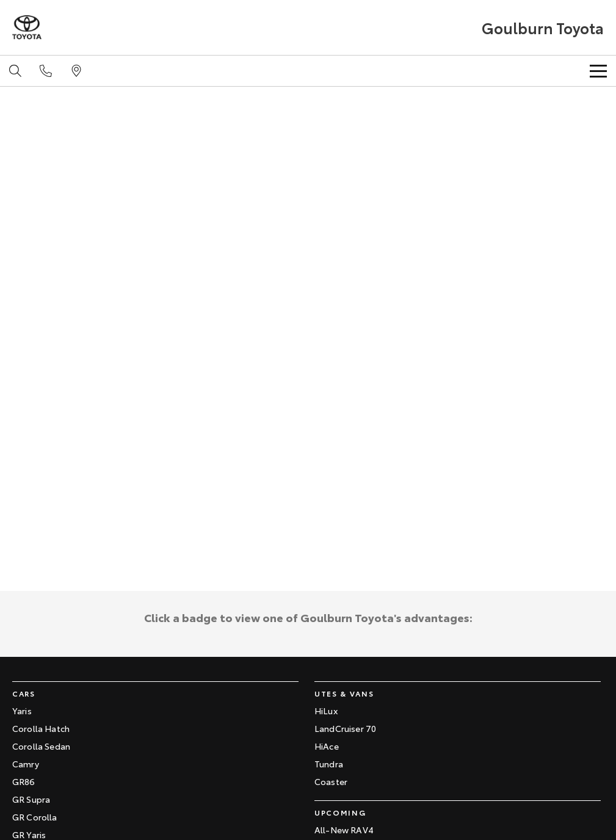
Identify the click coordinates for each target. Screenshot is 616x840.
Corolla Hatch (41, 728)
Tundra (329, 764)
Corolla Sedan (41, 746)
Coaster (331, 781)
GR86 (24, 781)
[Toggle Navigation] (598, 71)
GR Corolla (35, 817)
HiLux (326, 711)
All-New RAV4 (344, 830)
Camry (26, 764)
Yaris (22, 711)
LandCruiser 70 (345, 728)
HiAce (327, 746)
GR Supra (31, 799)
